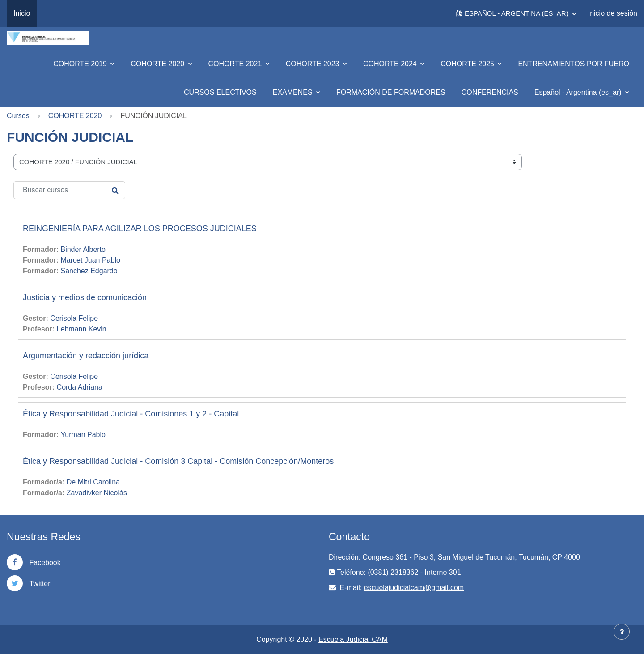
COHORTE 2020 (158, 64)
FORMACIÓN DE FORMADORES (391, 92)
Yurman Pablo (83, 435)
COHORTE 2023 (314, 64)
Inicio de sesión (613, 13)
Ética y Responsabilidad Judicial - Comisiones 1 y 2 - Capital (131, 414)
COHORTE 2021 (236, 64)
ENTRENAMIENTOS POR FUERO (574, 64)
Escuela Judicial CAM (353, 639)
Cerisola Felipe (74, 318)
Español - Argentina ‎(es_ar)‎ (579, 92)
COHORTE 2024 (391, 64)
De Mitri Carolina (93, 482)
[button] (516, 13)
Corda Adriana (80, 387)
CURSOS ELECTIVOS (220, 92)
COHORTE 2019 (81, 64)
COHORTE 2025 (468, 64)
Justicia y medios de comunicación (85, 297)
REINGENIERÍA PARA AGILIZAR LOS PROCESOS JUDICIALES (140, 229)
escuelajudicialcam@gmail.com (414, 588)
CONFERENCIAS (490, 92)
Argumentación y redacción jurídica (86, 356)
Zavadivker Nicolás (97, 493)
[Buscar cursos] (69, 190)
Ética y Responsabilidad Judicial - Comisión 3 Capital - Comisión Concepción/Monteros (178, 461)
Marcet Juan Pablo (90, 260)
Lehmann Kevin (82, 329)
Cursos (18, 116)
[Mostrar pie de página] (622, 632)
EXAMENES (294, 92)
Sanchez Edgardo (89, 271)
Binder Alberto (83, 249)
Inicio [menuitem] (22, 13)
